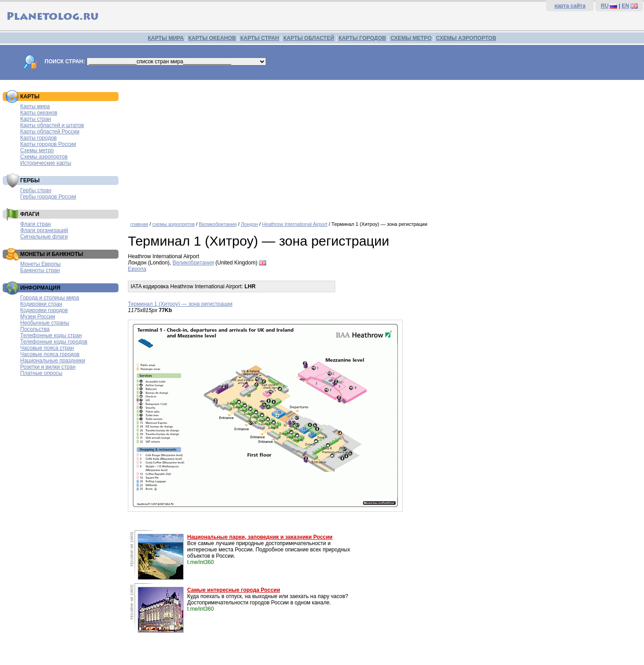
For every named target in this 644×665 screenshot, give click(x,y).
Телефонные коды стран (51, 335)
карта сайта (570, 6)
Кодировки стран (41, 304)
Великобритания (218, 224)
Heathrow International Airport (295, 224)
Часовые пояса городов (50, 354)
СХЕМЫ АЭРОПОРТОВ (466, 38)
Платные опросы (41, 373)
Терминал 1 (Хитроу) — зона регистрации (180, 304)
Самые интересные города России (234, 590)
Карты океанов (39, 113)
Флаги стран (35, 224)
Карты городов (38, 138)
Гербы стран (36, 190)
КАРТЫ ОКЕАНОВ (212, 38)
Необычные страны (45, 323)
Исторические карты (46, 163)
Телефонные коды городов (54, 342)
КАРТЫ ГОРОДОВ (362, 38)
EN (625, 6)
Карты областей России (50, 132)
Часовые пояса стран (47, 348)
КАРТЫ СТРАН (260, 38)
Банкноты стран (40, 270)
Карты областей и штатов (52, 125)
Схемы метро (37, 150)
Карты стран (36, 119)
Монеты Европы (40, 264)
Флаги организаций (44, 230)
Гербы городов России (48, 197)
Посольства (35, 329)
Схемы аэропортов (44, 157)
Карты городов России (48, 144)
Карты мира (35, 106)
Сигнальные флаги (44, 237)
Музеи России (38, 317)
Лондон (250, 224)
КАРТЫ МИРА (166, 38)
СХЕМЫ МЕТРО (411, 38)
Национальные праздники (53, 361)
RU (605, 6)
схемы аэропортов (173, 224)
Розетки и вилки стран (48, 367)
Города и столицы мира (50, 298)
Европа (137, 269)
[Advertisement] (384, 147)
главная (139, 224)
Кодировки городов (44, 310)
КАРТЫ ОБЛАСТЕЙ (309, 38)
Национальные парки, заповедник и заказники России (260, 537)
